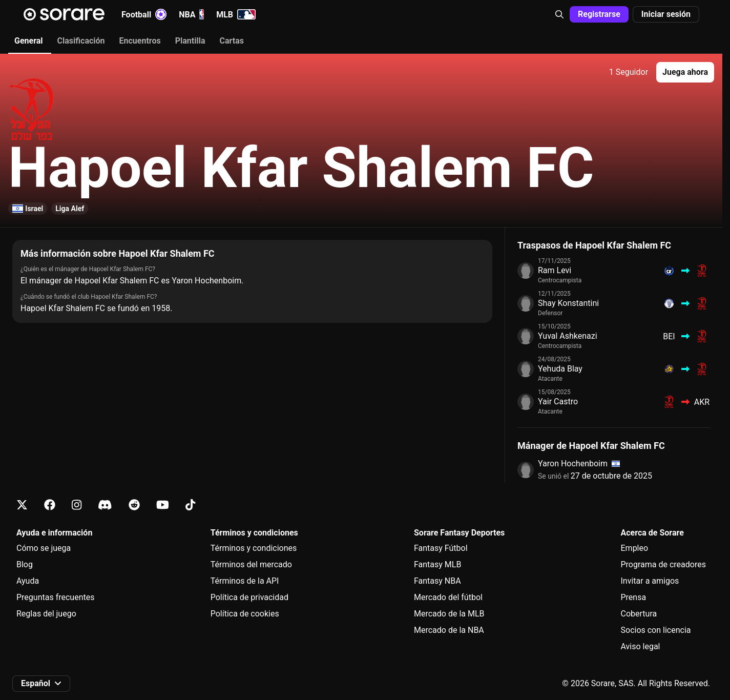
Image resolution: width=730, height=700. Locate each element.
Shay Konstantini (568, 303)
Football (144, 14)
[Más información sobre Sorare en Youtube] (163, 505)
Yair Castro (558, 402)
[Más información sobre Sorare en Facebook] (50, 505)
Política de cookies (245, 614)
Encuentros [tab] (140, 41)
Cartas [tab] (231, 41)
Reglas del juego (46, 614)
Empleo (635, 548)
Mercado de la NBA (449, 630)
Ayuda (28, 581)
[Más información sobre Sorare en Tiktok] (190, 505)
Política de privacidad (249, 597)
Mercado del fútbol (448, 597)
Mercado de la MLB (449, 614)
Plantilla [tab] (190, 41)
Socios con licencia (656, 630)
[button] (559, 14)
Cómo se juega (44, 548)
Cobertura (639, 614)
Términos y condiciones (254, 548)
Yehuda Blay (560, 369)
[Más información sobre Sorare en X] (22, 505)
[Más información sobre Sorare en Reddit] (134, 505)
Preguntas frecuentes (55, 597)
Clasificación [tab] (81, 41)
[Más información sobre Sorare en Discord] (105, 505)
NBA (191, 14)
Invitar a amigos (650, 581)
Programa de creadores (663, 564)
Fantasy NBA (437, 581)
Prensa (634, 597)
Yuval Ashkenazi (568, 336)
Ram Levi (555, 270)
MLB (236, 14)
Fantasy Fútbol (441, 548)
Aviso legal (641, 646)
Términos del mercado (251, 564)
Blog (25, 564)
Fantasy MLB (437, 564)
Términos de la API (245, 581)
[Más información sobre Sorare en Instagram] (77, 505)
